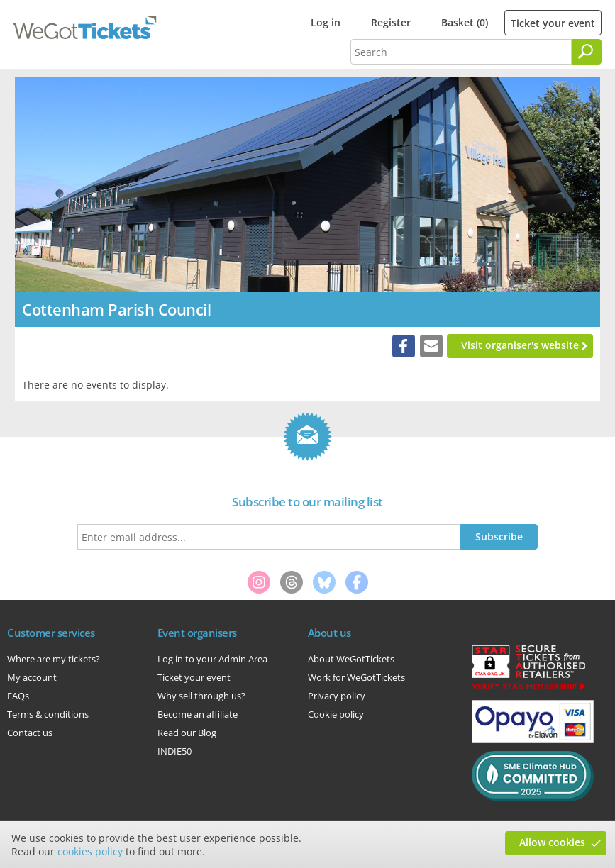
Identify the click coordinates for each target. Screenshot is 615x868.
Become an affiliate (198, 714)
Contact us (30, 733)
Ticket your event (553, 23)
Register (391, 22)
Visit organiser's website (520, 345)
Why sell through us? (201, 696)
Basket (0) (465, 22)
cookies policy (90, 851)
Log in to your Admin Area (212, 659)
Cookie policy (336, 714)
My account (32, 677)
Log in (326, 22)
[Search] (587, 52)
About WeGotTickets (351, 659)
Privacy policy (337, 696)
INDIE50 (174, 751)
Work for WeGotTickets (356, 677)
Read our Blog (187, 733)
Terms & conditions (48, 714)
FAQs (18, 696)
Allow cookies (552, 842)
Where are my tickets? (54, 659)
